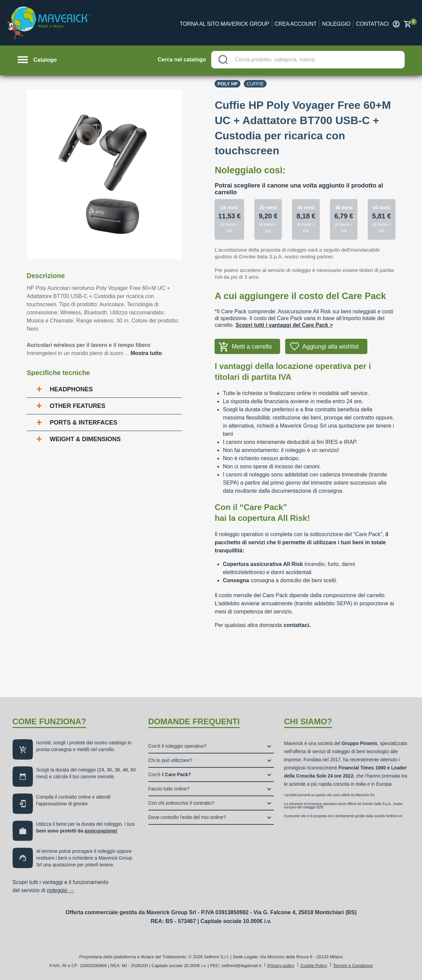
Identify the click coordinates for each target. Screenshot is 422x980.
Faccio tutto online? (169, 789)
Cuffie (255, 84)
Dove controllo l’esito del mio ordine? (187, 817)
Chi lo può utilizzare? (170, 760)
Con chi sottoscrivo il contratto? (181, 803)
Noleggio (336, 24)
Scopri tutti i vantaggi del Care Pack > (284, 325)
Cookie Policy (314, 966)
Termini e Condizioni (353, 966)
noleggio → (61, 890)
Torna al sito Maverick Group (225, 24)
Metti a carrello (252, 347)
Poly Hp (227, 84)
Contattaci (372, 24)
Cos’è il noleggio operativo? (178, 746)
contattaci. (297, 625)
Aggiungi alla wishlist (330, 347)
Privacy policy (281, 966)
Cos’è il (170, 775)
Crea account (296, 24)
